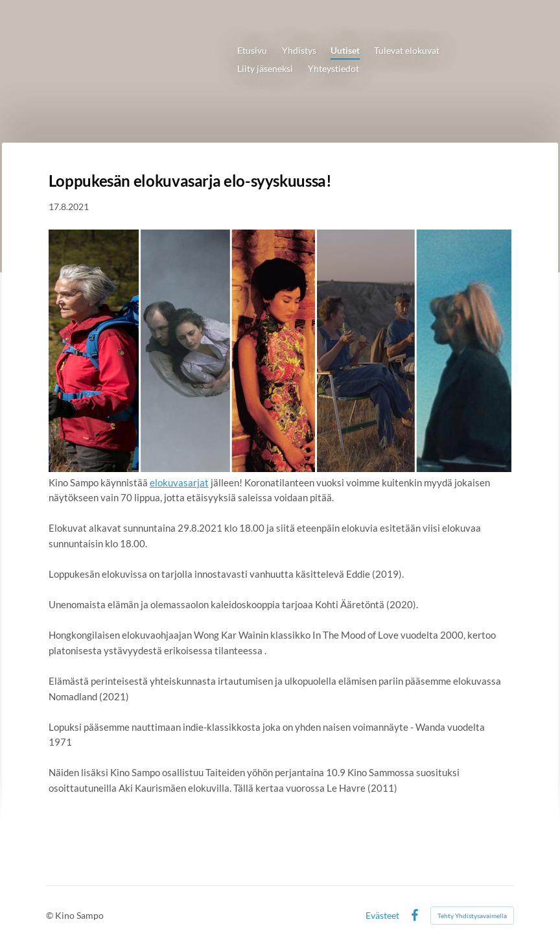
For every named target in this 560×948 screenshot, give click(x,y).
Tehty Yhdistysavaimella (472, 916)
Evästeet (382, 916)
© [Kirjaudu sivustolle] (51, 915)
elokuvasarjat (179, 482)
